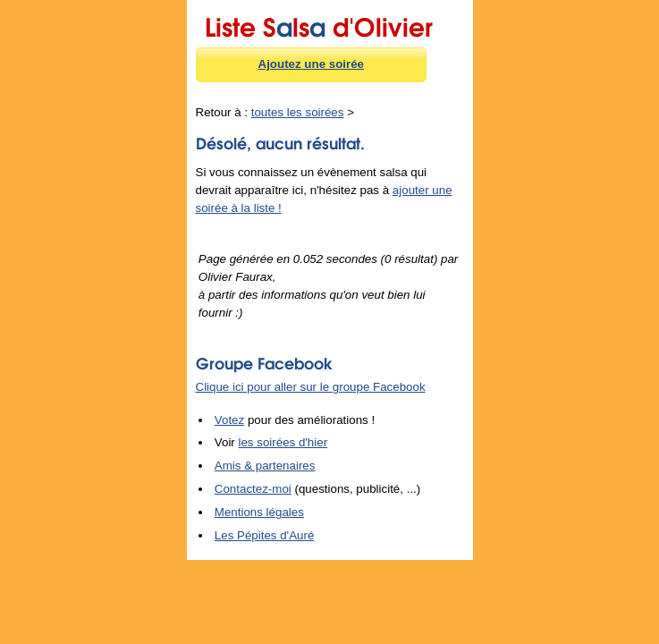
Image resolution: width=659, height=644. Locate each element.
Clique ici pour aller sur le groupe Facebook (311, 387)
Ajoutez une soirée (312, 64)
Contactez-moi (253, 489)
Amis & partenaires (265, 466)
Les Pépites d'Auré (264, 535)
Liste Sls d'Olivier (319, 24)
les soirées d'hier (283, 442)
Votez (229, 420)
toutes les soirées (298, 112)
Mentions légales (259, 512)
